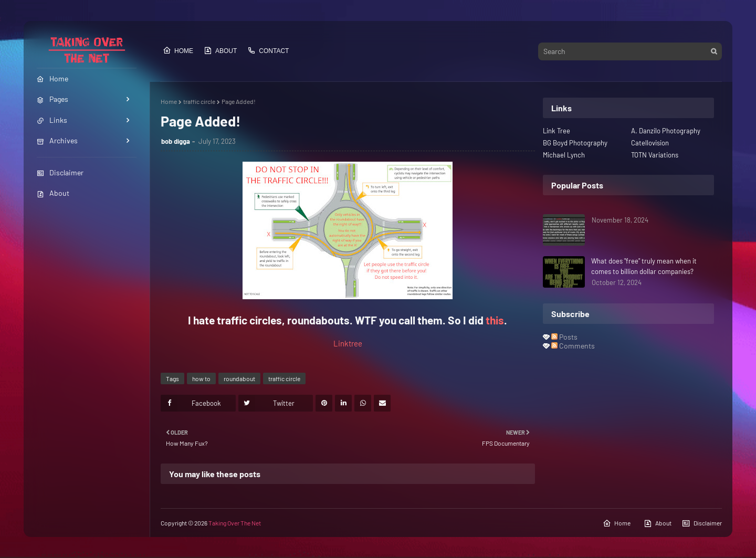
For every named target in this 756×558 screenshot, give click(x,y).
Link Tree (556, 131)
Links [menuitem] (52, 120)
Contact (268, 50)
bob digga (176, 141)
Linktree (348, 343)
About (53, 193)
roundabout (239, 378)
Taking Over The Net (235, 523)
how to (201, 378)
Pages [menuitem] (52, 99)
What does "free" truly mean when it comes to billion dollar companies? (644, 266)
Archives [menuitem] (57, 140)
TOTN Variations (655, 155)
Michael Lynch (564, 155)
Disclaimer (60, 172)
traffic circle (199, 101)
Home (178, 50)
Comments (573, 346)
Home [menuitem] (52, 78)
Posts (564, 337)
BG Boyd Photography (575, 143)
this (495, 320)
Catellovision (650, 143)
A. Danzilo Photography (666, 131)
